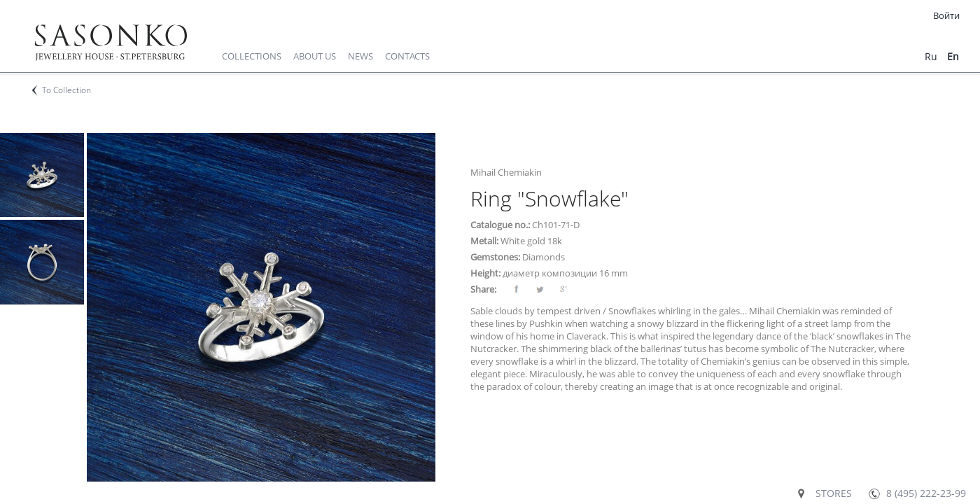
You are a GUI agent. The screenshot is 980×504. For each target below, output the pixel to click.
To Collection (66, 90)
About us (315, 56)
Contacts (407, 56)
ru (931, 56)
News (360, 56)
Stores (834, 493)
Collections (252, 56)
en (953, 56)
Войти (946, 15)
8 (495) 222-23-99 (926, 493)
